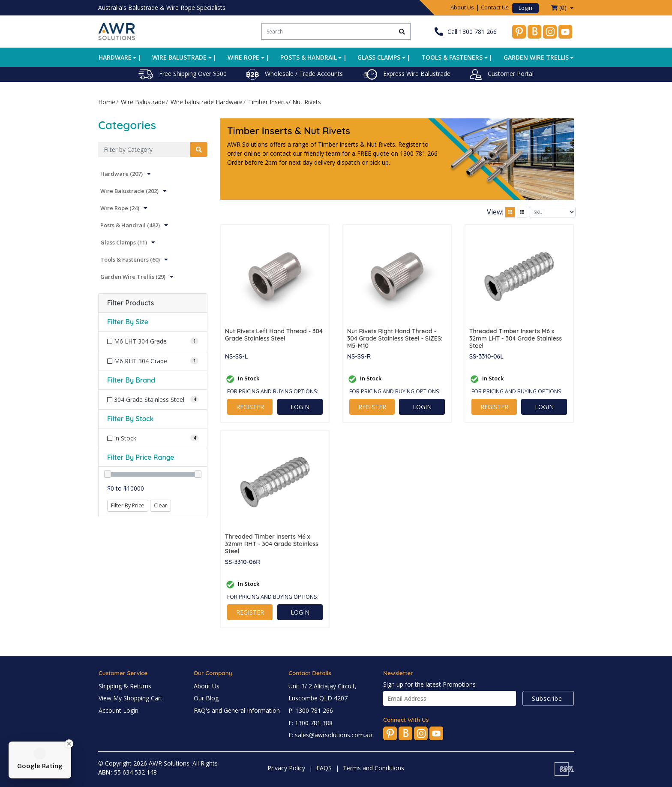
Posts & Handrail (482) (130, 225)
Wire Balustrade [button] (179, 57)
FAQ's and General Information (237, 710)
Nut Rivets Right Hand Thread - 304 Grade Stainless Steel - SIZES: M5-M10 (395, 338)
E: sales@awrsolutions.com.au (330, 735)
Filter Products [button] (130, 303)
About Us (462, 7)
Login (525, 8)
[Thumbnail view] (510, 212)
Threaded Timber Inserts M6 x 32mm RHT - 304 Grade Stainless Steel (272, 544)
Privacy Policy (286, 768)
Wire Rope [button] (243, 57)
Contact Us (495, 7)
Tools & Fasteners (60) (130, 259)
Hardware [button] (115, 57)
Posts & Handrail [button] (309, 57)
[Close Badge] (69, 744)
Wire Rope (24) (120, 208)
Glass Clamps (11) (124, 242)
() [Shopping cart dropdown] (559, 8)
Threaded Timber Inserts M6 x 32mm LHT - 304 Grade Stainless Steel (516, 338)
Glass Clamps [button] (379, 57)
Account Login (118, 710)
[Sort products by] (552, 212)
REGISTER (250, 407)
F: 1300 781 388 (310, 723)
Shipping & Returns (125, 686)
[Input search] (328, 32)
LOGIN (300, 407)
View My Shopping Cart (130, 698)
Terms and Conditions (373, 768)
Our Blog (206, 698)
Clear (160, 505)
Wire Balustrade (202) (129, 191)
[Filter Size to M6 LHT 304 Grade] (153, 341)
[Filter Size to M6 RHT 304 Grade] (153, 361)
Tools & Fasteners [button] (452, 57)
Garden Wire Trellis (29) (133, 277)
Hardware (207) (121, 174)
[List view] (522, 212)
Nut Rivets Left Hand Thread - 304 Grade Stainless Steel (274, 335)
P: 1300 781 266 (311, 710)
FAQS (324, 768)
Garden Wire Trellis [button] (536, 57)
